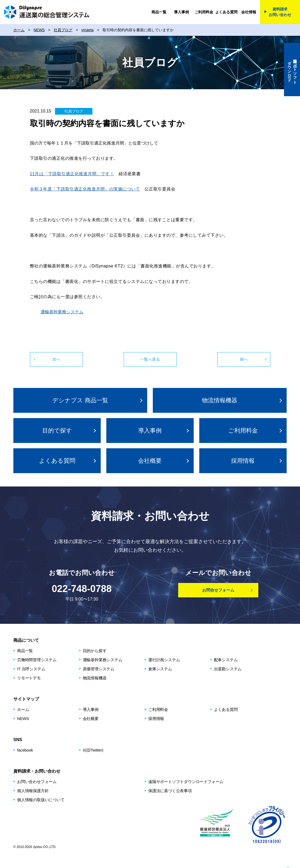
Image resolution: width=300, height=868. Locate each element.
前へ (244, 359)
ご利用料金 (204, 12)
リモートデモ (29, 678)
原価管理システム (99, 669)
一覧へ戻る (150, 359)
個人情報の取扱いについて (41, 800)
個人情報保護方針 (33, 791)
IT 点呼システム (31, 669)
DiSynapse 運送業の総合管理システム (47, 12)
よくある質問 (226, 12)
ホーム (23, 709)
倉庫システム (160, 669)
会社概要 (150, 461)
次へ (56, 359)
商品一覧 (159, 12)
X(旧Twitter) (93, 750)
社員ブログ (74, 111)
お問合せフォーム (218, 590)
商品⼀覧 (25, 651)
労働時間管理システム (37, 660)
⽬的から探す (95, 651)
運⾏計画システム (164, 660)
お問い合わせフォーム (37, 782)
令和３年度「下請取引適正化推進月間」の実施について (85, 189)
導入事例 (181, 12)
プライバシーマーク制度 (267, 824)
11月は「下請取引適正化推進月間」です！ (72, 174)
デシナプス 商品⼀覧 (80, 400)
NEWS (23, 719)
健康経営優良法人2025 (216, 824)
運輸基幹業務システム (62, 312)
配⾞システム (226, 660)
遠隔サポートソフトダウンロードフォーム (186, 782)
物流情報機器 (220, 400)
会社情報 (249, 12)
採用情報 (243, 461)
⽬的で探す (57, 431)
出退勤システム (228, 669)
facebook (25, 750)
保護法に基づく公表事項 (170, 791)
